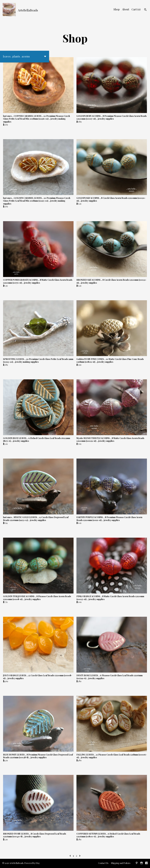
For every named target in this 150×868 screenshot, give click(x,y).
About (126, 9)
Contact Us (103, 863)
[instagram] (142, 863)
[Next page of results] (80, 856)
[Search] (145, 10)
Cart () (136, 9)
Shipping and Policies (121, 863)
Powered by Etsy (32, 863)
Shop (117, 9)
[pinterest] (137, 863)
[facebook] (146, 863)
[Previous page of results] (70, 856)
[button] (25, 57)
